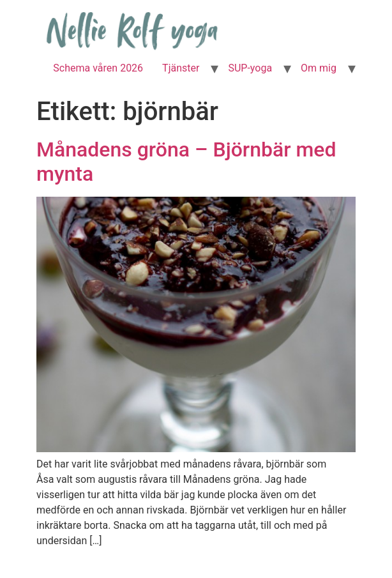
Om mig (319, 68)
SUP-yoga (250, 68)
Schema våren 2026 (98, 68)
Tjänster (181, 68)
